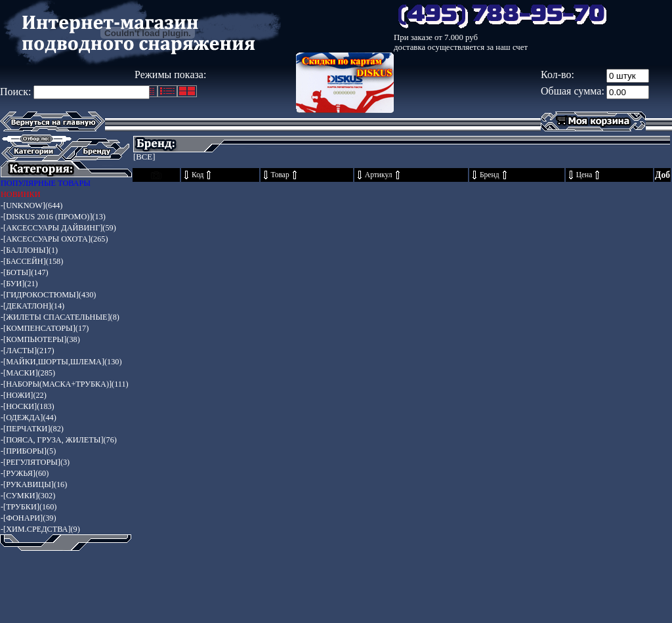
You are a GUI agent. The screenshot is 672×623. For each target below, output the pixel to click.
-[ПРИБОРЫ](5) (28, 451)
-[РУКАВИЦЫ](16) (34, 484)
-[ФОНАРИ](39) (29, 518)
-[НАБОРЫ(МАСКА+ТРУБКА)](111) (65, 384)
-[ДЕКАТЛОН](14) (32, 306)
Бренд (490, 175)
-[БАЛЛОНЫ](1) (29, 250)
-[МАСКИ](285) (28, 373)
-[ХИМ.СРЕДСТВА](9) (40, 529)
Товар (280, 175)
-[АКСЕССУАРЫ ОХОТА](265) (54, 239)
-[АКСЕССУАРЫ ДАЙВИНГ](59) (58, 228)
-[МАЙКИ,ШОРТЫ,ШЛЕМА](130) (61, 362)
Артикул (379, 175)
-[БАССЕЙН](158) (32, 261)
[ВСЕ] (144, 157)
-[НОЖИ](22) (24, 395)
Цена (584, 175)
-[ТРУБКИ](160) (29, 507)
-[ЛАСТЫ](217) (28, 351)
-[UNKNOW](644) (31, 205)
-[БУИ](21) (19, 284)
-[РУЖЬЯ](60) (25, 473)
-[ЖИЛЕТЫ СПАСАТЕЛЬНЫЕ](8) (60, 317)
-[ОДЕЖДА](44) (29, 418)
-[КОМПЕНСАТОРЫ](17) (45, 328)
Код (198, 175)
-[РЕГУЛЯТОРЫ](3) (35, 462)
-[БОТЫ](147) (25, 272)
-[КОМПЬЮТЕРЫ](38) (40, 339)
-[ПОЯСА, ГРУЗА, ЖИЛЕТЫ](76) (59, 440)
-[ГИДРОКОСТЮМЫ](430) (48, 295)
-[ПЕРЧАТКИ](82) (32, 429)
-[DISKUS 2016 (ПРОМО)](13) (53, 217)
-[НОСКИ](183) (28, 406)
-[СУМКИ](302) (28, 496)
